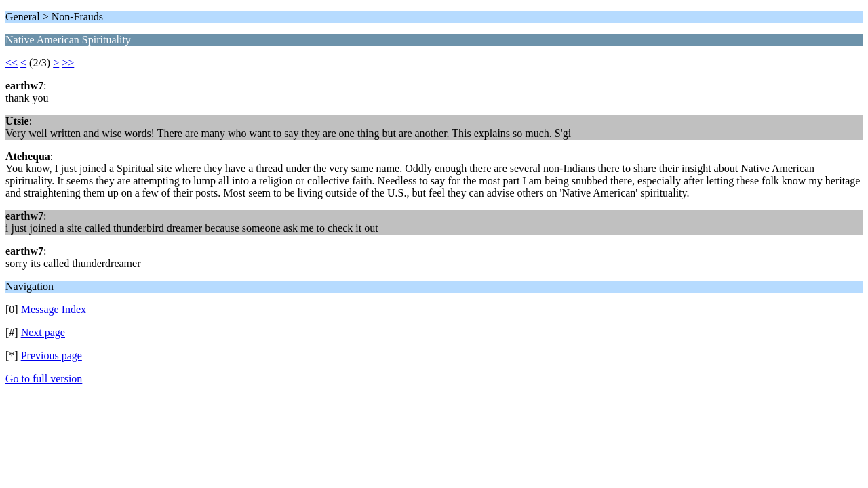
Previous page (52, 355)
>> (68, 63)
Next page (43, 332)
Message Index (54, 309)
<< (12, 63)
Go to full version (44, 379)
